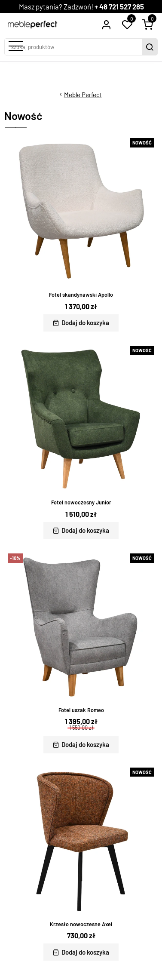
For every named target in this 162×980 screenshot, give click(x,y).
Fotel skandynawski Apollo (81, 295)
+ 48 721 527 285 (119, 6)
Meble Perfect (83, 95)
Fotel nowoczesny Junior (81, 502)
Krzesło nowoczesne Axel (81, 924)
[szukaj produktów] (74, 47)
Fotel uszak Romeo (81, 710)
